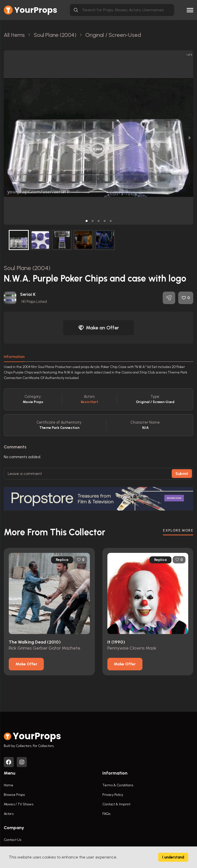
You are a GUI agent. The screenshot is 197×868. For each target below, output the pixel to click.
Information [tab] (14, 357)
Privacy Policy (113, 795)
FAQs (106, 814)
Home (9, 785)
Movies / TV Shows (19, 804)
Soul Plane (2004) (27, 268)
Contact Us (13, 840)
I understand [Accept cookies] (173, 857)
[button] (87, 221)
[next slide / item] (190, 138)
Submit (182, 474)
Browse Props (14, 795)
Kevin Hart (90, 402)
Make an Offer (99, 328)
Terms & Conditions (118, 785)
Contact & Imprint (117, 804)
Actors (9, 814)
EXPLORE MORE (178, 530)
